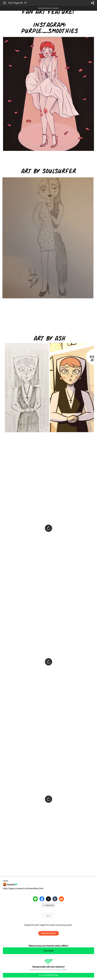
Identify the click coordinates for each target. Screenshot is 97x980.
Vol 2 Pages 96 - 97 (18, 3)
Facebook (42, 899)
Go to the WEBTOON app (48, 975)
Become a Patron (48, 933)
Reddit (62, 899)
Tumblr (55, 899)
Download (49, 951)
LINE (35, 899)
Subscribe (49, 905)
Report (49, 916)
